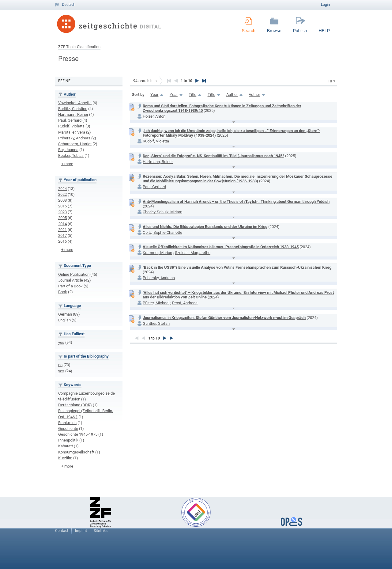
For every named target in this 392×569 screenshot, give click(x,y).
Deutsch (69, 5)
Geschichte (68, 429)
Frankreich (67, 423)
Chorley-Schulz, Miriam (162, 212)
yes (61, 342)
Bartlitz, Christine (73, 109)
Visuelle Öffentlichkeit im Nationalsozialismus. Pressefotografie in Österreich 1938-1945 (221, 247)
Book (63, 292)
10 (330, 81)
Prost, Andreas (185, 303)
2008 (62, 200)
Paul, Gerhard (70, 120)
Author (232, 95)
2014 (62, 224)
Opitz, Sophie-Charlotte (162, 232)
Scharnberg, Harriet (75, 144)
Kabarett (66, 446)
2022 (62, 194)
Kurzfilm (65, 458)
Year (154, 95)
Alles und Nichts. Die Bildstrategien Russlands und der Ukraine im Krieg (205, 227)
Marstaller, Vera (72, 132)
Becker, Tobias (71, 156)
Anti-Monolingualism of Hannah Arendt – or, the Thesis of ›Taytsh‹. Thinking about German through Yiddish (236, 201)
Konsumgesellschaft (76, 452)
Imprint (81, 531)
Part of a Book (70, 286)
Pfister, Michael (156, 303)
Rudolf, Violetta (71, 126)
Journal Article (71, 280)
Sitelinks (101, 531)
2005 (62, 218)
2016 (62, 241)
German (65, 314)
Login (325, 5)
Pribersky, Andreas (74, 138)
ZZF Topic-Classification (79, 47)
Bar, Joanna (68, 150)
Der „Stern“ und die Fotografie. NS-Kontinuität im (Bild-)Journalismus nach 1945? (213, 156)
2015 (62, 206)
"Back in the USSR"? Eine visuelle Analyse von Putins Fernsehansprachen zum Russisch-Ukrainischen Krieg (237, 267)
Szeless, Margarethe (193, 253)
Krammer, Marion (157, 253)
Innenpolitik (68, 440)
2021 (62, 230)
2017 (62, 235)
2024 (62, 189)
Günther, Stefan (156, 323)
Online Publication (74, 274)
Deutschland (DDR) (75, 405)
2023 (62, 212)
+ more (67, 164)
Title (192, 95)
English (64, 320)
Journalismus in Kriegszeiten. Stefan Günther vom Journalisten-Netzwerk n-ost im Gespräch (224, 318)
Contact (62, 531)
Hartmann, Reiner (73, 114)
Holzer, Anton (154, 116)
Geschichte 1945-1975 (78, 434)
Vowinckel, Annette (75, 103)
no (60, 365)
